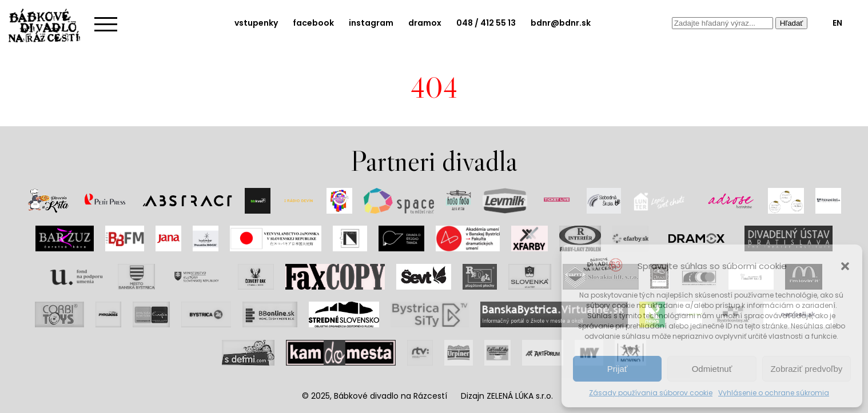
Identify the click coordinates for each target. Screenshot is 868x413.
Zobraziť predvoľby (806, 369)
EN (837, 23)
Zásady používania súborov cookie (651, 393)
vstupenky (256, 23)
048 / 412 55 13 (486, 23)
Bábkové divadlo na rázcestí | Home (49, 26)
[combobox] (722, 23)
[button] (845, 266)
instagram (371, 23)
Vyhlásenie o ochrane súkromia (774, 393)
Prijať (618, 369)
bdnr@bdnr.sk (561, 23)
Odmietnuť (712, 369)
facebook (313, 23)
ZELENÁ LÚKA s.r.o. (520, 396)
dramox (425, 23)
